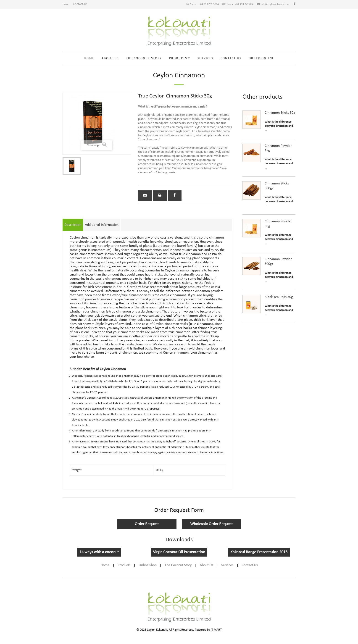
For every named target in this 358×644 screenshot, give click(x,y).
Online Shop (147, 568)
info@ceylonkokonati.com (270, 5)
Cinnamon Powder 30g (278, 226)
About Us (110, 60)
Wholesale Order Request (211, 526)
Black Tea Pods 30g (279, 299)
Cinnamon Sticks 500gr (277, 188)
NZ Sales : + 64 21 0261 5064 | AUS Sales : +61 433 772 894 (208, 5)
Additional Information (102, 227)
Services (205, 60)
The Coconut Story (144, 60)
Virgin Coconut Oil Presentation (179, 554)
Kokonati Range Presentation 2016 (259, 554)
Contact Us (83, 5)
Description (73, 227)
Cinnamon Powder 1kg (278, 150)
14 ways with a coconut (99, 554)
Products (178, 60)
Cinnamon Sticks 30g (280, 115)
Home (66, 5)
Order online (261, 60)
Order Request (147, 526)
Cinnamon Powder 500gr (278, 264)
